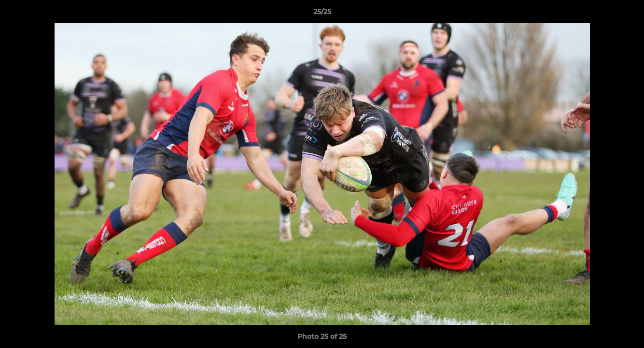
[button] (627, 14)
